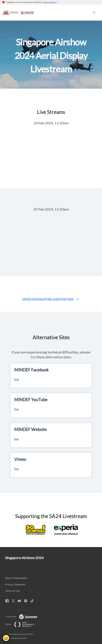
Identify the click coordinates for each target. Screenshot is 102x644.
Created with (24, 617)
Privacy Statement (15, 584)
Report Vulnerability (16, 578)
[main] (51, 284)
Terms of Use (12, 591)
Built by (22, 624)
